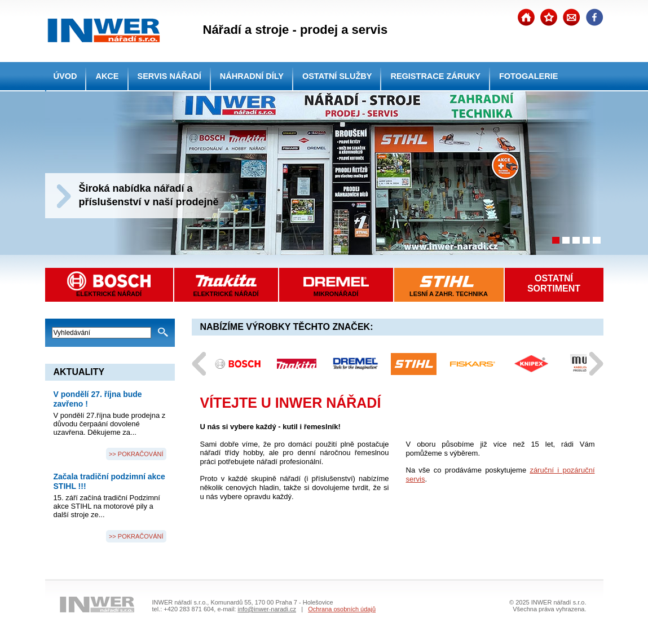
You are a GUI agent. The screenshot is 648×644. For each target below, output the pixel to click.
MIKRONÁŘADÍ (336, 294)
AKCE (107, 76)
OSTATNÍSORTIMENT (554, 283)
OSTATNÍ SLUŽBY (337, 76)
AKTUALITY (79, 372)
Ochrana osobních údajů (342, 609)
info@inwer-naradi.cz (267, 609)
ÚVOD (65, 76)
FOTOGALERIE (528, 76)
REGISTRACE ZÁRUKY (435, 76)
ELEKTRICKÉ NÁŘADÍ (226, 294)
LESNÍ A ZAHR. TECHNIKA (449, 294)
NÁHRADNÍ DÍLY (252, 76)
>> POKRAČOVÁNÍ (136, 454)
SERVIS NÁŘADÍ (169, 76)
